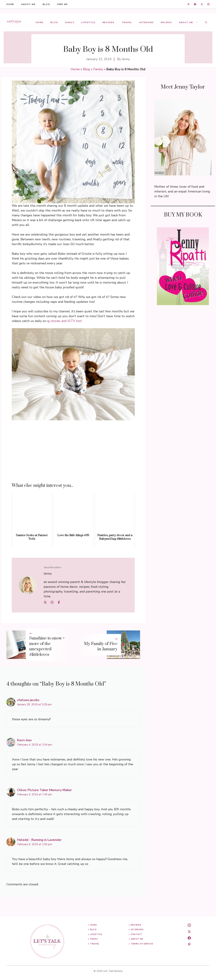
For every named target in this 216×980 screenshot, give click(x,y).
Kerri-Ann (24, 740)
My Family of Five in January (101, 647)
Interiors (146, 22)
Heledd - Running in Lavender (39, 840)
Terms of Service (142, 944)
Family (70, 22)
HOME (10, 4)
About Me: (190, 22)
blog (46, 4)
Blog (54, 22)
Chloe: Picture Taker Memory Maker (44, 790)
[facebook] (195, 4)
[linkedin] (188, 4)
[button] (206, 22)
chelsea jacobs (28, 700)
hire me (62, 4)
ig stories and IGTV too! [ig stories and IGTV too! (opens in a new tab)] (64, 321)
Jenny (126, 59)
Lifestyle (88, 22)
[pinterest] (189, 944)
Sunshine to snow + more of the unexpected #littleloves (47, 646)
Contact (137, 934)
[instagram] (208, 4)
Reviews (109, 22)
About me (28, 4)
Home (39, 22)
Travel (127, 22)
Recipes (166, 22)
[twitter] (202, 4)
